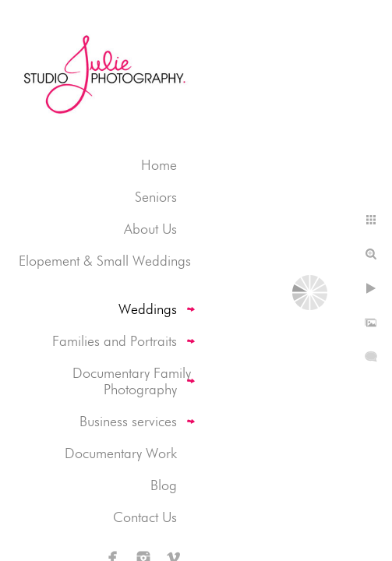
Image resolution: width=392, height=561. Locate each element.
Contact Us (145, 517)
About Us (150, 229)
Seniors (156, 197)
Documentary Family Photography (132, 381)
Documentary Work (121, 453)
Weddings (148, 309)
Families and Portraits (115, 341)
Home (159, 165)
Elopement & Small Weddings (105, 261)
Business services (128, 421)
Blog (164, 485)
